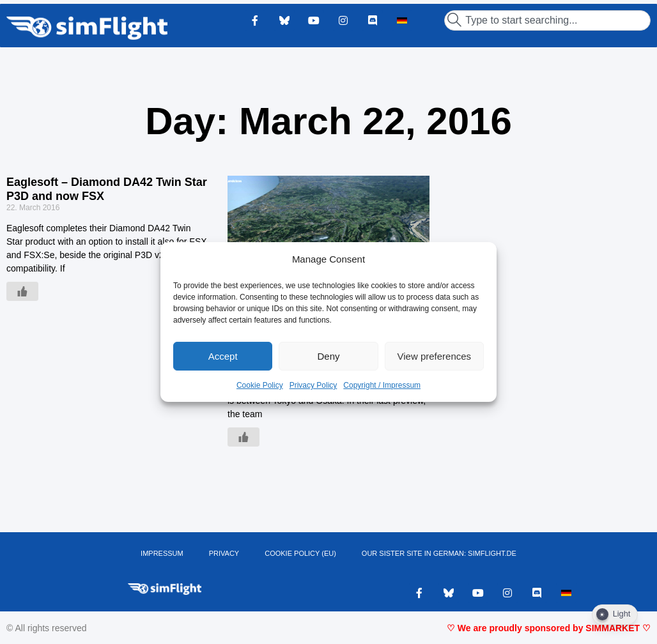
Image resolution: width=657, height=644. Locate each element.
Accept (223, 356)
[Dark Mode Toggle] (615, 615)
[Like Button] (22, 291)
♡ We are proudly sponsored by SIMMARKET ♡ (549, 628)
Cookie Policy (260, 385)
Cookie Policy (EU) (300, 553)
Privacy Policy (313, 385)
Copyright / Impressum (382, 385)
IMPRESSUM (162, 553)
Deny (328, 356)
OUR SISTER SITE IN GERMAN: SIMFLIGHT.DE (439, 553)
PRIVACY (224, 553)
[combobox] (547, 20)
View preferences (435, 356)
